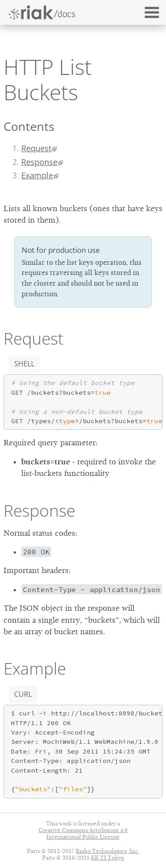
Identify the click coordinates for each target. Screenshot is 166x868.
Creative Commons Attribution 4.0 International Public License (83, 833)
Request (36, 148)
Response (39, 162)
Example (37, 175)
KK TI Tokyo (107, 858)
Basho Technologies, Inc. (107, 851)
